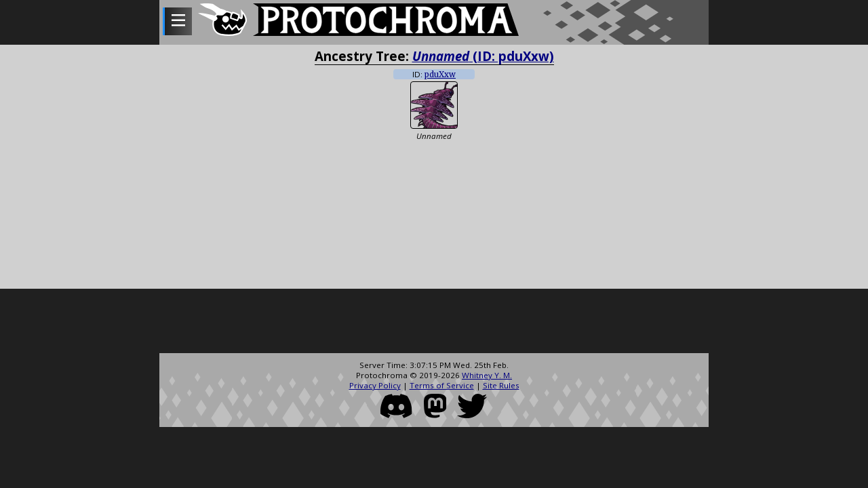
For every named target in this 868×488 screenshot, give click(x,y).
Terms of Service (442, 385)
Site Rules (501, 385)
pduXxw (440, 75)
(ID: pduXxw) (483, 56)
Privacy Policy (375, 385)
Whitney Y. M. (487, 375)
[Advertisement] (434, 323)
